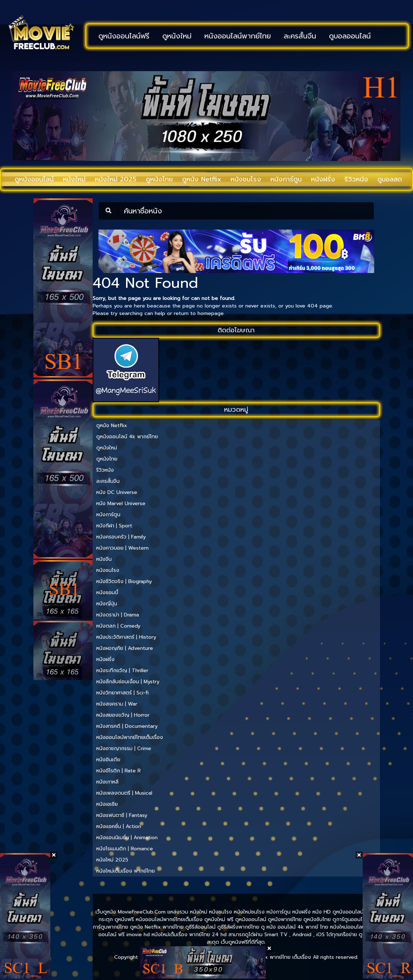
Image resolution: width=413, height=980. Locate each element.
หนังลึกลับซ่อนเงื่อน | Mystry (128, 682)
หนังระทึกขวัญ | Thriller (122, 671)
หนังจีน (104, 559)
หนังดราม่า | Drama (118, 615)
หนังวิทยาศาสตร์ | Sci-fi (122, 693)
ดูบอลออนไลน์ (350, 36)
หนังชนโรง (246, 179)
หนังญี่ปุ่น (107, 604)
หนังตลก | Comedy (118, 626)
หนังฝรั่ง (323, 179)
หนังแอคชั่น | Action (119, 826)
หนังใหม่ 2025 (116, 179)
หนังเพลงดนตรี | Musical (124, 793)
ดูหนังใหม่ (177, 36)
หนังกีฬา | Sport (114, 526)
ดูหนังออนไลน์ (34, 179)
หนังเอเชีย (107, 804)
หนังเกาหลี (107, 782)
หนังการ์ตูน (286, 179)
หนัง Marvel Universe (121, 503)
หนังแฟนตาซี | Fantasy (122, 815)
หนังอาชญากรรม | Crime (124, 748)
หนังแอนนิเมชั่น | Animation (127, 838)
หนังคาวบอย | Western (122, 548)
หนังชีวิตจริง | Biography (124, 581)
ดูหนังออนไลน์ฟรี (124, 36)
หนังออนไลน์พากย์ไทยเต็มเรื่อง (130, 737)
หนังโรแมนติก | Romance (125, 849)
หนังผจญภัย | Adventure (125, 648)
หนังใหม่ (74, 179)
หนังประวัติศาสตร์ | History (126, 637)
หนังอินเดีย (108, 760)
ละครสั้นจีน (300, 36)
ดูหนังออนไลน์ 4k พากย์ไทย (127, 437)
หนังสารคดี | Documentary (127, 726)
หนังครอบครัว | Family (121, 537)
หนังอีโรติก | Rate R (119, 771)
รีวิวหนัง (356, 179)
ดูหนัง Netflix (202, 179)
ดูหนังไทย (159, 179)
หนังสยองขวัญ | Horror (123, 715)
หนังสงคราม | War (117, 704)
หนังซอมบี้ (107, 593)
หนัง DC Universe (117, 492)
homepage (211, 313)
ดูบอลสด (390, 179)
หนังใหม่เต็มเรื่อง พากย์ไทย (126, 871)
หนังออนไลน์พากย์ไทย (238, 36)
